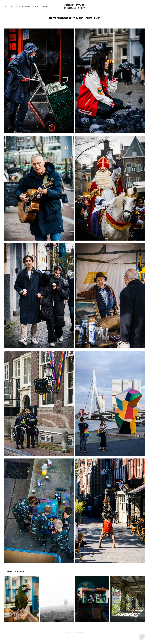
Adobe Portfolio (78, 633)
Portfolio (8, 6)
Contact (44, 6)
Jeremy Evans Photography (75, 6)
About (36, 6)
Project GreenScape (23, 6)
